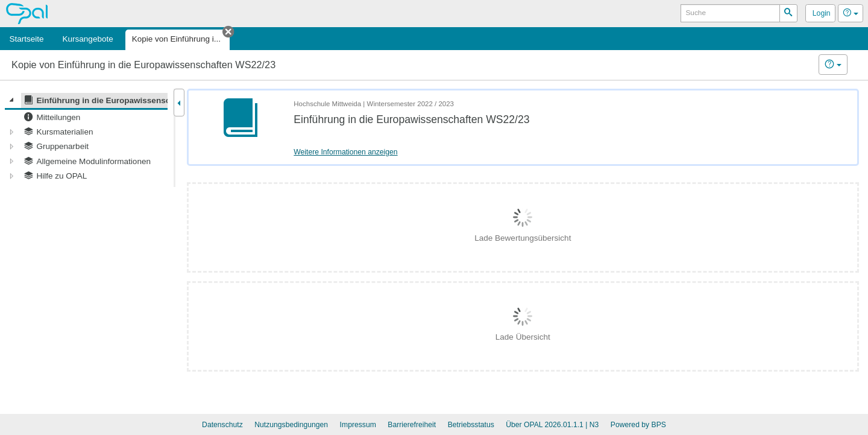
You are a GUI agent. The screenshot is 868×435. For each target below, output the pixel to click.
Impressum (358, 425)
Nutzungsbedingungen (291, 425)
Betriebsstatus (471, 425)
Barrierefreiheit (412, 425)
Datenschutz (222, 425)
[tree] (86, 138)
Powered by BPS (638, 425)
